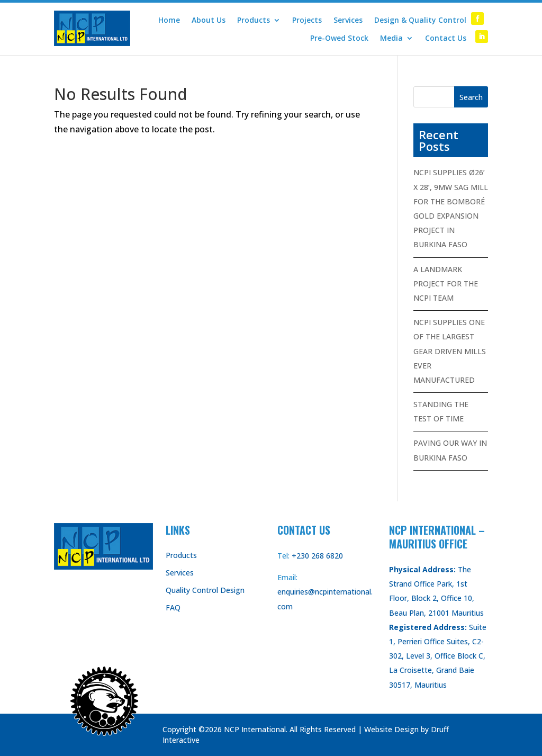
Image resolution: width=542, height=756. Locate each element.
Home (169, 20)
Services (348, 20)
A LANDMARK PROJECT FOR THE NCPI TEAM (446, 283)
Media (391, 38)
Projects (307, 20)
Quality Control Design (205, 590)
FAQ (173, 607)
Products (254, 20)
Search (471, 97)
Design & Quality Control (420, 20)
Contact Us (446, 38)
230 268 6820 (320, 556)
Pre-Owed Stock (339, 38)
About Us (209, 20)
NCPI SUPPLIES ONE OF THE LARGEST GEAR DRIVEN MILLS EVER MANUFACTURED (450, 351)
